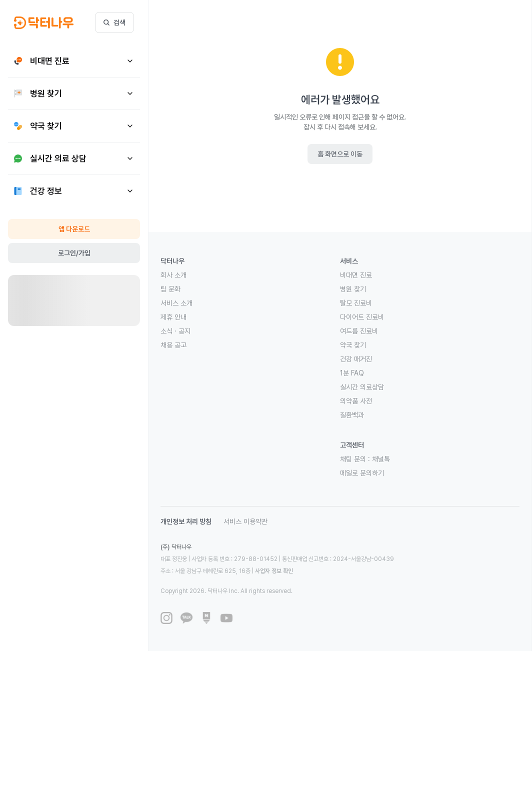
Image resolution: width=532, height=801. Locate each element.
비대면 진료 (356, 275)
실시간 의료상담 (362, 387)
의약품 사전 (356, 401)
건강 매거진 (356, 359)
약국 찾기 (353, 345)
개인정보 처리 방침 (186, 521)
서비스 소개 (176, 303)
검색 (114, 22)
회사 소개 (173, 275)
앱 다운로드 (74, 229)
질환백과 (352, 415)
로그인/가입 (74, 253)
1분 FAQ (352, 373)
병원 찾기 (353, 289)
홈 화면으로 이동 (340, 154)
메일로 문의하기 (362, 473)
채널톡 (381, 459)
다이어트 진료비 (362, 317)
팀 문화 (170, 289)
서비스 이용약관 (245, 521)
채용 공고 (173, 345)
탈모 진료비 (356, 303)
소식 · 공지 (175, 331)
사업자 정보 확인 (274, 571)
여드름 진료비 (359, 331)
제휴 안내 (173, 317)
